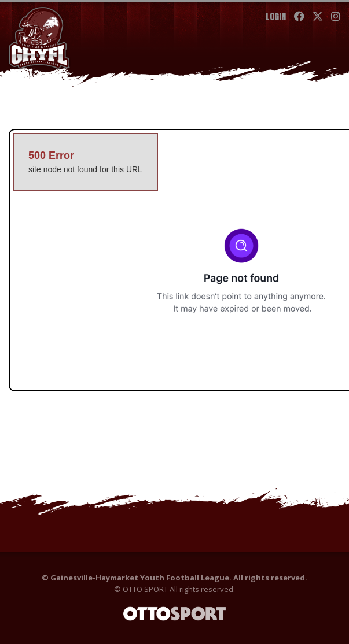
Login (276, 16)
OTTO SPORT (145, 589)
